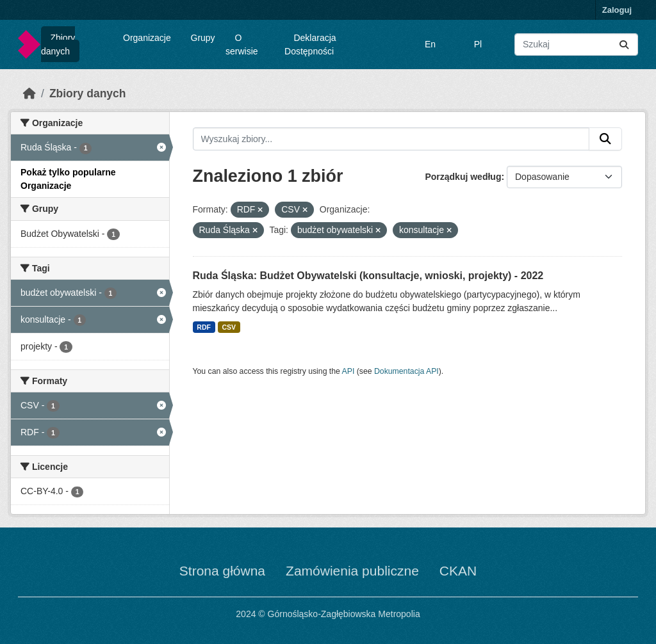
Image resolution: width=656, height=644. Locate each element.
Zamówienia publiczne (352, 571)
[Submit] (624, 44)
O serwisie (242, 44)
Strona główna (222, 571)
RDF (204, 327)
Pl (478, 44)
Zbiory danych (58, 44)
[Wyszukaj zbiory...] (576, 44)
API (348, 371)
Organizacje (147, 38)
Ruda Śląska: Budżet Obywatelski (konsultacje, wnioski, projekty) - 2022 (368, 276)
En (430, 44)
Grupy (203, 38)
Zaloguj (617, 10)
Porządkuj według (463, 177)
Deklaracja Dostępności (310, 44)
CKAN (458, 571)
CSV (229, 327)
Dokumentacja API (406, 371)
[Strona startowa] (29, 93)
